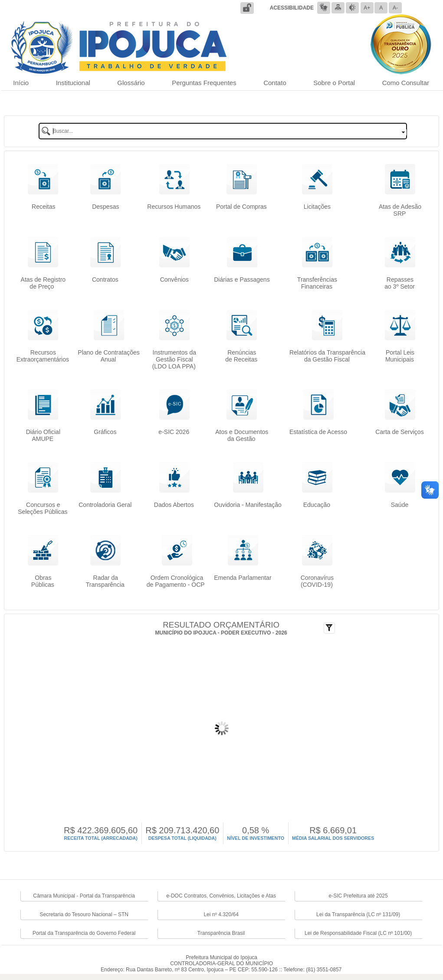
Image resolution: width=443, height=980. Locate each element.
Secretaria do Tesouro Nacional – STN (84, 914)
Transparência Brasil (221, 933)
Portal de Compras (241, 207)
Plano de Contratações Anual (108, 356)
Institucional (73, 83)
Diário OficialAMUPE (43, 435)
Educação (317, 505)
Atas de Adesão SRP (400, 210)
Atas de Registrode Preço (43, 283)
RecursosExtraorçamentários (43, 356)
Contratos (105, 280)
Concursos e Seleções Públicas (43, 508)
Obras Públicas (43, 581)
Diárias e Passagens (242, 280)
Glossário (131, 83)
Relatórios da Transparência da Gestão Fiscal (327, 356)
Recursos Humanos (174, 207)
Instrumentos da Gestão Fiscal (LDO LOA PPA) (174, 359)
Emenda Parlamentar (243, 578)
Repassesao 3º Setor (400, 283)
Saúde (400, 505)
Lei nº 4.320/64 (221, 914)
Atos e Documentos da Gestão (242, 435)
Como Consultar (406, 83)
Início (21, 83)
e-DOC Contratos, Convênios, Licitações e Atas (221, 896)
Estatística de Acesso (318, 432)
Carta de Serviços (399, 432)
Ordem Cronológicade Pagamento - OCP (176, 581)
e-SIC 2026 (174, 432)
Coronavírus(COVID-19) (317, 581)
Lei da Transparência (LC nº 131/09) (358, 914)
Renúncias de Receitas (241, 356)
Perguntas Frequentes (204, 83)
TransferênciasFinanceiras (317, 283)
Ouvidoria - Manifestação (248, 505)
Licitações (317, 210)
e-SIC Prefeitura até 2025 (358, 896)
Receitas (43, 207)
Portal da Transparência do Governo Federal (84, 933)
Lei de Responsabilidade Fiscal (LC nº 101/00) (358, 933)
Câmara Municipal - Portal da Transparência (84, 896)
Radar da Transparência (105, 581)
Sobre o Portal (334, 83)
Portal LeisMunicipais (400, 356)
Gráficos (105, 432)
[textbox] (223, 131)
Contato (275, 83)
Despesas (105, 210)
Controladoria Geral (105, 505)
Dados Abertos (174, 505)
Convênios (174, 283)
